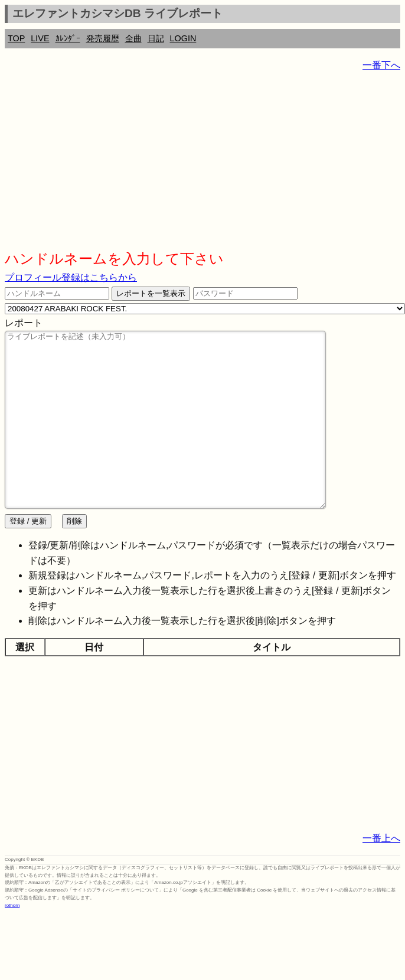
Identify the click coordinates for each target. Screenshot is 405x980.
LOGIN (183, 38)
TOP (16, 38)
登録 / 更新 (28, 556)
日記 (156, 38)
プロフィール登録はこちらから (71, 277)
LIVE (40, 38)
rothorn (12, 941)
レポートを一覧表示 (151, 293)
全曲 (133, 38)
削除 (74, 556)
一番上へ (381, 874)
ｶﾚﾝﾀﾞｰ (68, 38)
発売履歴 (103, 38)
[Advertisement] (154, 165)
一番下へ (381, 65)
